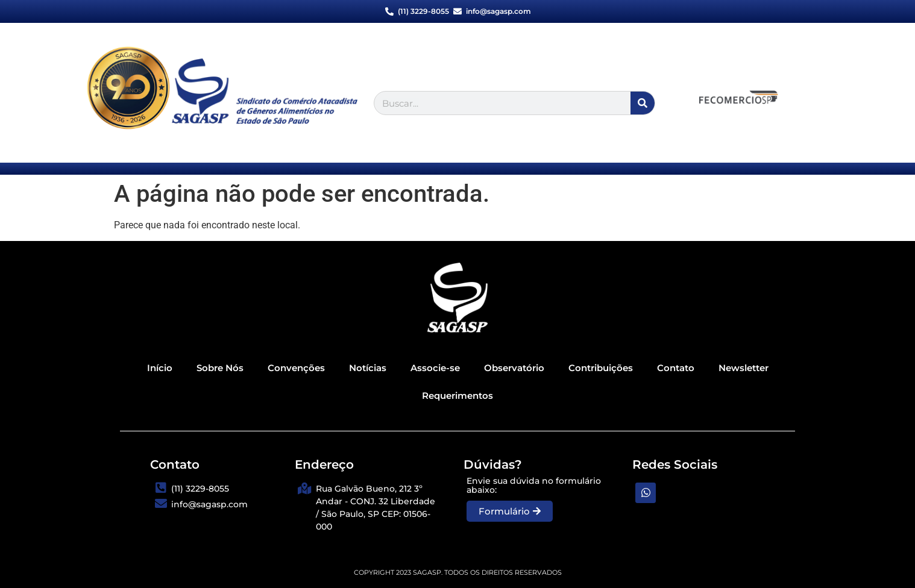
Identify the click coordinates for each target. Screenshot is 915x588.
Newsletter (744, 368)
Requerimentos (457, 396)
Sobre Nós (220, 368)
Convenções (296, 368)
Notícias (368, 368)
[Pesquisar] (643, 103)
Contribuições (601, 368)
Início (160, 368)
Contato (676, 368)
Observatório (514, 368)
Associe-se (435, 368)
